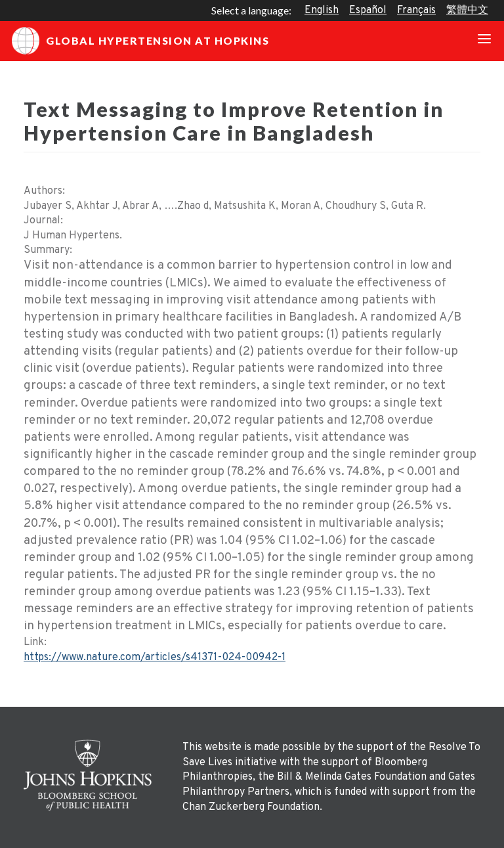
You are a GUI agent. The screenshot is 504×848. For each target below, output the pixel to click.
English (322, 11)
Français (416, 11)
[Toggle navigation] (484, 41)
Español (368, 11)
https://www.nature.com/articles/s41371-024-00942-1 (155, 658)
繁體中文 (467, 11)
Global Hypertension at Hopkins (140, 41)
